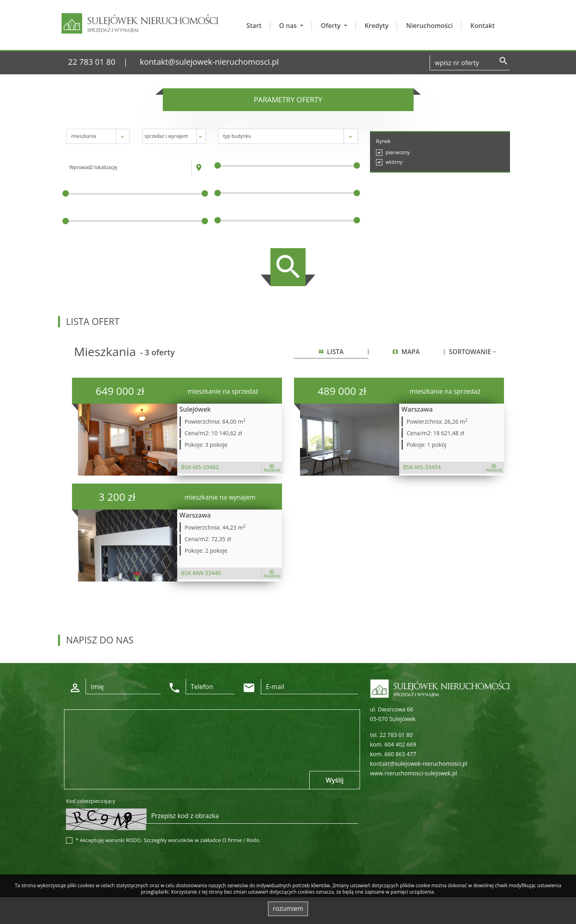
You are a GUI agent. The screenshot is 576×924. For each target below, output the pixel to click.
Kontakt (483, 26)
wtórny (394, 162)
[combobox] (129, 167)
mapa (406, 352)
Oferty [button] (332, 26)
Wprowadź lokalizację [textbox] (93, 167)
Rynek (383, 141)
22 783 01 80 (92, 62)
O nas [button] (289, 26)
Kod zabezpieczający (91, 801)
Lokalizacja (83, 155)
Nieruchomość (88, 124)
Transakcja (159, 124)
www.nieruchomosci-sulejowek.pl (413, 773)
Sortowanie (473, 352)
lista (331, 352)
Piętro (229, 213)
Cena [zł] (80, 187)
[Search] (470, 63)
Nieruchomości (429, 26)
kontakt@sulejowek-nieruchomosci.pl (210, 62)
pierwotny (398, 152)
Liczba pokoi (237, 159)
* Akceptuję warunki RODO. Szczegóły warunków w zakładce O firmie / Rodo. (168, 840)
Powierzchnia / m (92, 214)
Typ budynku (238, 124)
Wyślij (335, 780)
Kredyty (377, 26)
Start (254, 26)
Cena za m (236, 186)
